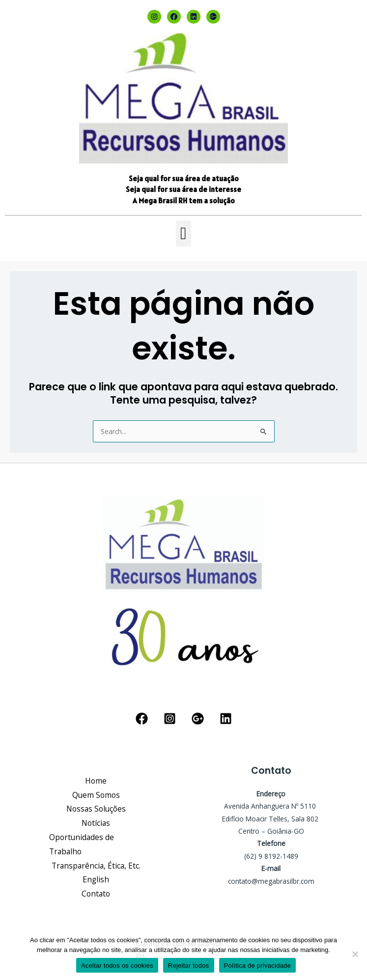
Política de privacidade (258, 966)
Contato (96, 894)
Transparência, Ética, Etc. (96, 866)
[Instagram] (170, 719)
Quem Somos (96, 795)
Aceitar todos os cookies (117, 966)
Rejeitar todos (189, 966)
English (96, 879)
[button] (183, 233)
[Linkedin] (226, 719)
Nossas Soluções (96, 809)
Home (96, 781)
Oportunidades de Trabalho (82, 844)
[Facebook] (142, 719)
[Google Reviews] (198, 719)
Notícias (96, 823)
